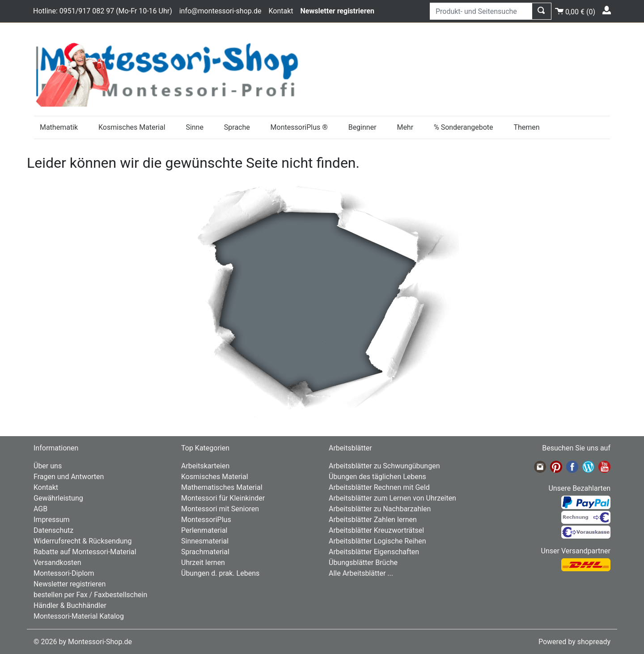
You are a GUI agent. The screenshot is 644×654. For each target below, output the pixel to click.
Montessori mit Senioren (220, 509)
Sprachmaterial (205, 552)
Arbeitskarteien (205, 466)
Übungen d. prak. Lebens (220, 573)
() (575, 11)
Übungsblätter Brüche (363, 563)
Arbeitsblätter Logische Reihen (377, 541)
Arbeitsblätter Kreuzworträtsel (376, 530)
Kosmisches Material (132, 127)
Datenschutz (53, 530)
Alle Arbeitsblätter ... (361, 573)
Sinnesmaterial (205, 541)
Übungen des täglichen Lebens (377, 477)
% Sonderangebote (464, 127)
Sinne (195, 127)
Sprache (237, 127)
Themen (526, 127)
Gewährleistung (58, 498)
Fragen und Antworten (69, 477)
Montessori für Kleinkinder (223, 498)
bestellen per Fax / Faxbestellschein (90, 595)
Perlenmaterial (204, 530)
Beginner (362, 127)
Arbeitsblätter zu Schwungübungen (384, 466)
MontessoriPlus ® (299, 127)
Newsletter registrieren (70, 584)
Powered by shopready (574, 642)
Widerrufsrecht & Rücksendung (83, 541)
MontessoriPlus (206, 520)
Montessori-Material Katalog (79, 616)
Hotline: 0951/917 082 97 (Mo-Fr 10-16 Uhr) (103, 11)
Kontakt (281, 11)
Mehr (405, 127)
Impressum (52, 520)
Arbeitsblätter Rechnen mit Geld (379, 487)
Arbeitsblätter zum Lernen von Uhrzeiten (392, 498)
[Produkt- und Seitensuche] (481, 11)
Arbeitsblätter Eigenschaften (374, 552)
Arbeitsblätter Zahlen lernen (373, 520)
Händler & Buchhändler (70, 605)
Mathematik (59, 127)
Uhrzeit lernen (203, 563)
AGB (40, 509)
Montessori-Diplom (64, 573)
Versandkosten (57, 563)
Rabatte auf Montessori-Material (85, 552)
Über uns (48, 466)
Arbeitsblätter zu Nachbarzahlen (380, 509)
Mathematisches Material (222, 487)
